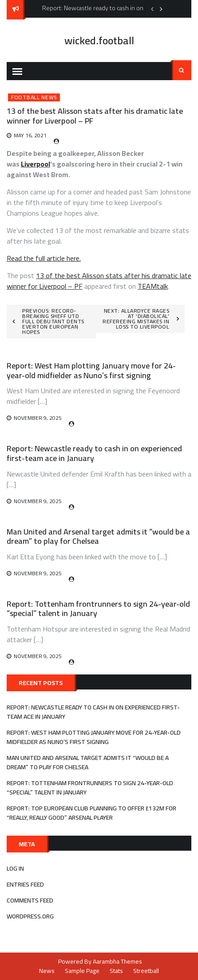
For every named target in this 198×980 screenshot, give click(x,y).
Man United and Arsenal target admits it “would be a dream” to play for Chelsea (98, 536)
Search (182, 70)
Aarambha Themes (117, 961)
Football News (34, 97)
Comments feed (30, 900)
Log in (15, 868)
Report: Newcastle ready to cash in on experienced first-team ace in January (94, 453)
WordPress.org (30, 916)
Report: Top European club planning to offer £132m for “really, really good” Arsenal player (91, 813)
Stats (116, 971)
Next (161, 9)
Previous (152, 9)
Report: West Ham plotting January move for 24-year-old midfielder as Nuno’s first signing (91, 370)
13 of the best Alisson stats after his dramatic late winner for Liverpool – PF (99, 281)
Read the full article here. (44, 258)
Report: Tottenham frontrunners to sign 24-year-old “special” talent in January (98, 609)
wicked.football (99, 41)
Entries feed (25, 884)
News (47, 971)
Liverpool (36, 164)
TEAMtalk (153, 286)
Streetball (146, 971)
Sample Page (82, 971)
